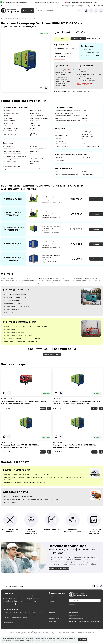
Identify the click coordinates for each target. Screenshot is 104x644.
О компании (5, 6)
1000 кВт (36, 599)
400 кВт (28, 596)
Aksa (37, 612)
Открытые (7, 626)
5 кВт (5, 591)
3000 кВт (15, 601)
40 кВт (36, 591)
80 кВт (25, 593)
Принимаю (82, 639)
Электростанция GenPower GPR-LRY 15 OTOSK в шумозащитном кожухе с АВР (77, 443)
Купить (62, 39)
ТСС (20, 615)
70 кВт (19, 593)
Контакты (40, 6)
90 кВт (31, 593)
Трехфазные (82, 91)
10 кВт (17, 18)
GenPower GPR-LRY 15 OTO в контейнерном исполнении (13, 240)
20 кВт (23, 591)
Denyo (13, 618)
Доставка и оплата (55, 616)
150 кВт (6, 596)
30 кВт (29, 591)
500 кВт (35, 596)
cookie (4, 640)
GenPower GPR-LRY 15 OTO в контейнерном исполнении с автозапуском (13, 254)
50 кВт (6, 593)
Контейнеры (17, 626)
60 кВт (12, 593)
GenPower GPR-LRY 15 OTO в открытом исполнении (13, 198)
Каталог (26, 10)
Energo (12, 612)
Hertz (36, 609)
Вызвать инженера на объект (61, 567)
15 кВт (17, 591)
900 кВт (28, 599)
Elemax (19, 612)
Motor (30, 609)
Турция (97, 52)
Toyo (32, 612)
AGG (13, 609)
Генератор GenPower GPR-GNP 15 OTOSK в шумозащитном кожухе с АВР (22, 443)
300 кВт (20, 596)
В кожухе (91, 91)
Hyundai (6, 618)
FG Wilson (13, 615)
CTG (27, 618)
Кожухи (26, 626)
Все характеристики (59, 59)
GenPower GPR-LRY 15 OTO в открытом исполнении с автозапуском (13, 212)
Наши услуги (53, 618)
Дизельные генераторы (7, 18)
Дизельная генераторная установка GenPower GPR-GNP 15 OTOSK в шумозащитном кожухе (77, 398)
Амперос (21, 618)
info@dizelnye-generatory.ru (74, 6)
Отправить (72, 598)
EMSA (24, 609)
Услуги (22, 6)
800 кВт (21, 599)
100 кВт (38, 593)
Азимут (26, 615)
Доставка (31, 6)
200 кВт (13, 596)
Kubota (26, 612)
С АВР (33, 626)
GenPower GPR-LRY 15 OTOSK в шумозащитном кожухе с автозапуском (13, 227)
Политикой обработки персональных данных (21, 640)
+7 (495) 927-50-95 (97, 6)
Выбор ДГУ (53, 591)
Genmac (6, 609)
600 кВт (6, 599)
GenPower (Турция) (37, 121)
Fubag (6, 615)
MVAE (6, 612)
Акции (15, 6)
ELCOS (18, 609)
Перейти (95, 198)
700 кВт (14, 599)
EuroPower (34, 615)
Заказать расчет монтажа (52, 349)
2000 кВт (7, 601)
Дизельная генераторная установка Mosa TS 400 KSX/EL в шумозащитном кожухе (26, 398)
